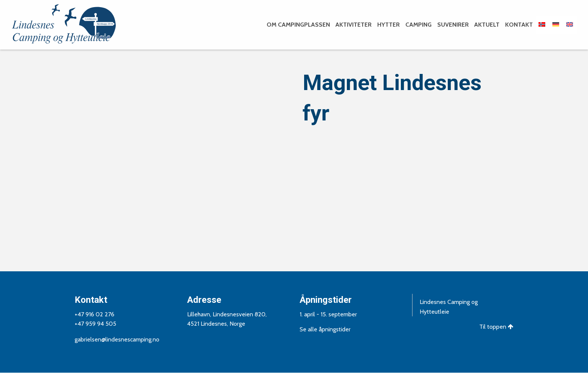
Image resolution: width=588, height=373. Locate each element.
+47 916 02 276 (94, 314)
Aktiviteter (353, 25)
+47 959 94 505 (95, 324)
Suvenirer (453, 25)
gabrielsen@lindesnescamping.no (117, 339)
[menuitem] (298, 25)
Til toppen (496, 327)
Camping (418, 25)
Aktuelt (487, 25)
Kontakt (519, 25)
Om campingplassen (298, 25)
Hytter (388, 25)
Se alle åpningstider (325, 329)
